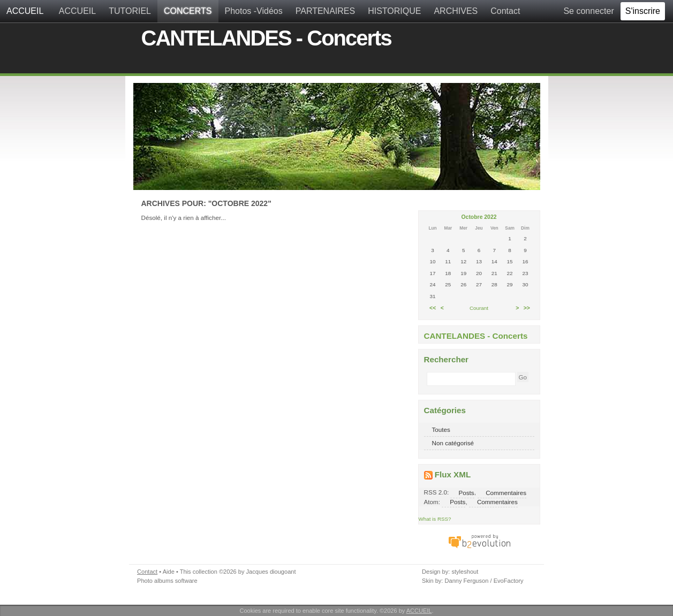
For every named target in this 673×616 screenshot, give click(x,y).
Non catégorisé (453, 443)
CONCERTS (188, 11)
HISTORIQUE (394, 11)
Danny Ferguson (466, 581)
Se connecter (588, 11)
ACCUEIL (25, 11)
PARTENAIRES (325, 11)
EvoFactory (509, 581)
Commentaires (506, 492)
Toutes (441, 429)
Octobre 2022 (479, 217)
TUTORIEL (130, 11)
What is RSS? (435, 519)
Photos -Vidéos (254, 11)
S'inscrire (643, 11)
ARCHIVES (456, 11)
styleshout (465, 572)
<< (433, 308)
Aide (169, 572)
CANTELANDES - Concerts (266, 38)
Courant (479, 308)
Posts (466, 492)
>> (527, 308)
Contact (505, 11)
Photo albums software (167, 581)
